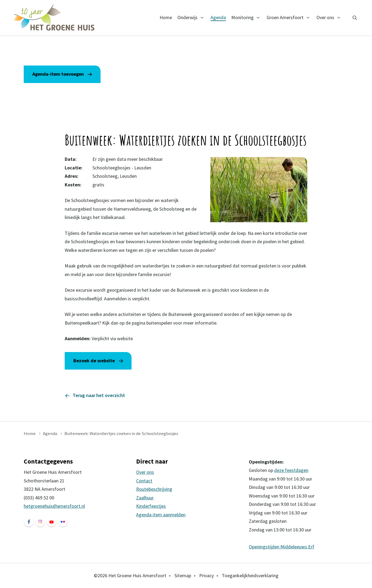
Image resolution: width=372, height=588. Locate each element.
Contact (144, 481)
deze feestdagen (291, 470)
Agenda (218, 17)
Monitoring (242, 17)
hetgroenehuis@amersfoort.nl (54, 506)
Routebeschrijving (154, 489)
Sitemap (183, 575)
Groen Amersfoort (285, 17)
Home (166, 17)
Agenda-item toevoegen (59, 74)
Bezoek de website (94, 361)
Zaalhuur (145, 498)
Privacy (206, 575)
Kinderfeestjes (151, 506)
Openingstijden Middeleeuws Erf (282, 547)
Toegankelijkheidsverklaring (250, 575)
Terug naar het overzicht (99, 395)
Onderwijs (187, 17)
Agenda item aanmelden (161, 515)
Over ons (325, 17)
